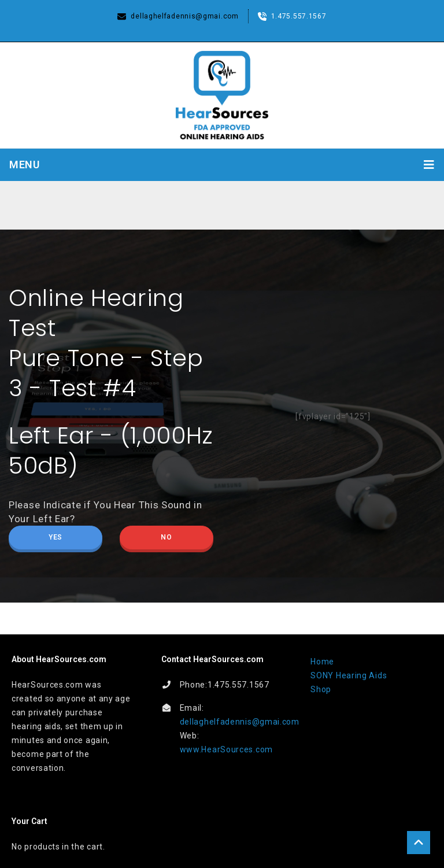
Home (322, 662)
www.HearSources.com (226, 749)
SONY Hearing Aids (349, 675)
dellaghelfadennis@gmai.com (240, 722)
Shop (321, 689)
